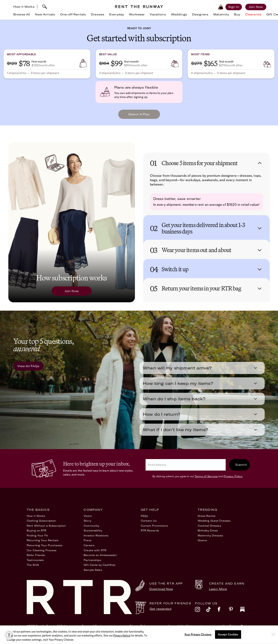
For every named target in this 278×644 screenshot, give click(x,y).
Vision (88, 519)
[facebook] (223, 614)
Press (87, 544)
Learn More (218, 592)
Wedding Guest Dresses (214, 524)
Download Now (161, 592)
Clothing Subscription (42, 524)
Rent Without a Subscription (46, 529)
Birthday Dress (208, 534)
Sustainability (93, 534)
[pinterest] (234, 614)
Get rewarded (160, 612)
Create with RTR (95, 554)
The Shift (33, 568)
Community (91, 529)
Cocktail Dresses (209, 529)
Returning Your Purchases (45, 549)
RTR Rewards (150, 534)
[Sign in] (234, 7)
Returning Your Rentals (43, 544)
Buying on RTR (37, 534)
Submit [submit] (241, 468)
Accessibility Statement (185, 629)
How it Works (24, 7)
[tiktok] (212, 614)
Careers (89, 549)
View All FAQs (28, 369)
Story (87, 524)
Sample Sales (93, 573)
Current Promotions (154, 529)
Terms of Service (206, 480)
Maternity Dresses (210, 539)
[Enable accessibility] (9, 635)
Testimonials (35, 563)
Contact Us (149, 524)
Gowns (202, 544)
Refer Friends (36, 558)
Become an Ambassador (100, 558)
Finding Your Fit (37, 539)
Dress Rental (206, 519)
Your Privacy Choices (237, 629)
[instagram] (201, 614)
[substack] (246, 614)
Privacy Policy (233, 480)
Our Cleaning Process (42, 554)
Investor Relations (96, 539)
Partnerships (92, 563)
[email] (186, 468)
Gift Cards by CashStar (100, 568)
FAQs (144, 519)
